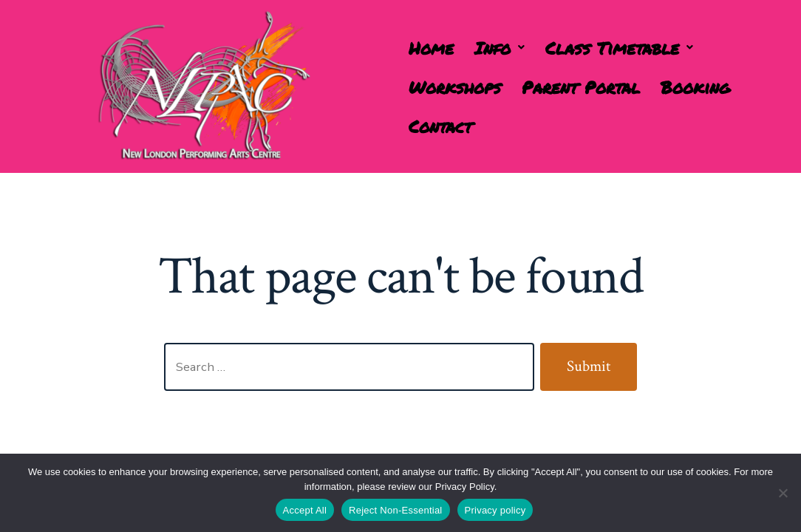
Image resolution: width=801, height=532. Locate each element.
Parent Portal (581, 87)
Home (431, 48)
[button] (500, 48)
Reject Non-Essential (395, 510)
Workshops (455, 87)
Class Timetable (619, 48)
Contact (440, 126)
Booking (695, 87)
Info (500, 48)
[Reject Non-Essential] (783, 493)
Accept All (305, 510)
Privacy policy (495, 510)
